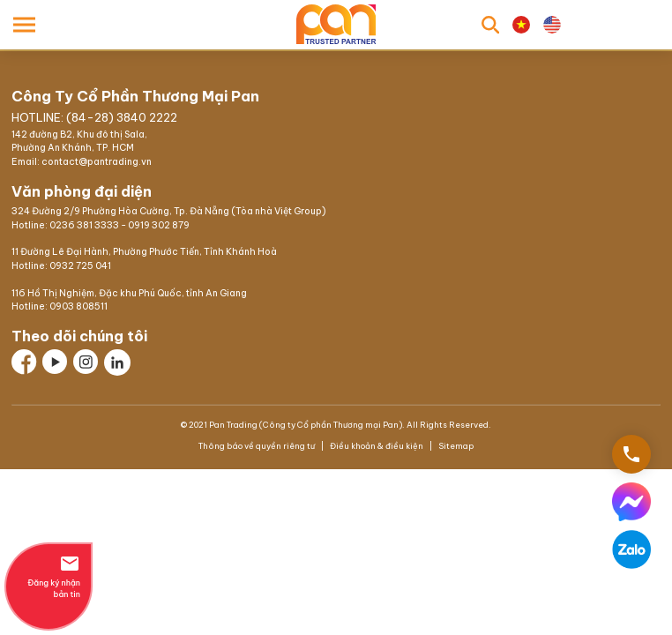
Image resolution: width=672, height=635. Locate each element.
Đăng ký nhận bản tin (49, 576)
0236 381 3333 (84, 225)
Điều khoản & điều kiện (377, 446)
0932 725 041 (80, 266)
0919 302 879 (159, 225)
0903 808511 (78, 306)
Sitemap (455, 446)
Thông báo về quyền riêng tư (258, 446)
